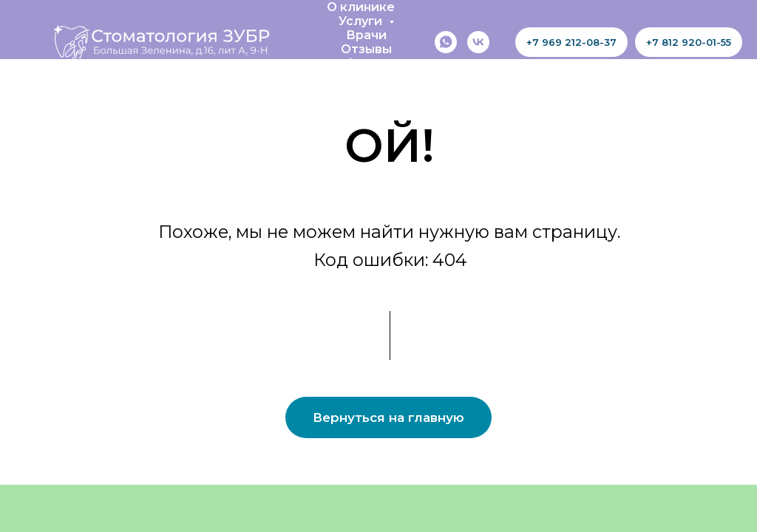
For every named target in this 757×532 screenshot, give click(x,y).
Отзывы (366, 49)
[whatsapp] (446, 42)
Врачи (366, 35)
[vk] (478, 42)
